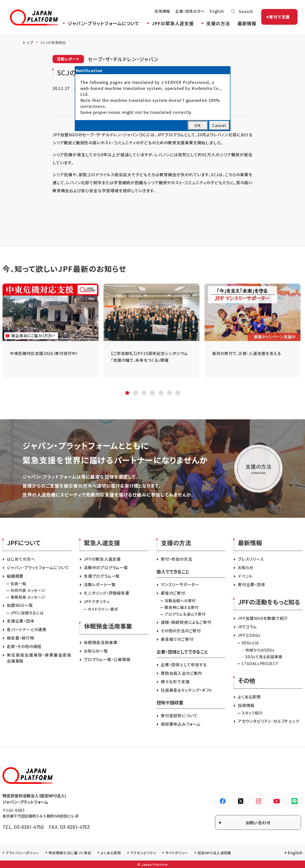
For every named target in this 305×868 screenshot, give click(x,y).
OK (198, 125)
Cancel (219, 125)
